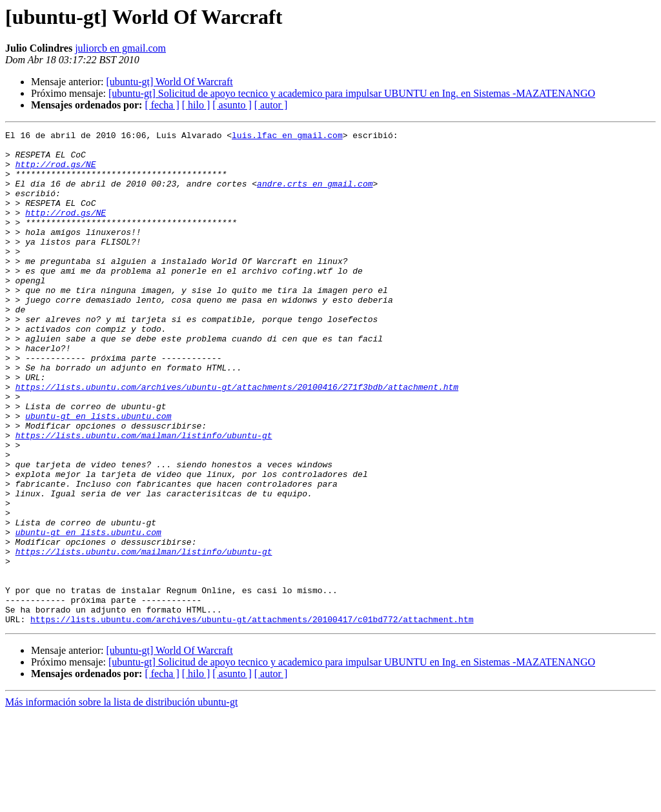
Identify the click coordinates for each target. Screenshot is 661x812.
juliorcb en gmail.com (120, 48)
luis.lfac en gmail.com (287, 137)
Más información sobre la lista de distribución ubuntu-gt (121, 801)
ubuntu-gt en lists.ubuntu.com (98, 474)
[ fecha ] (162, 105)
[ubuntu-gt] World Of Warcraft (169, 82)
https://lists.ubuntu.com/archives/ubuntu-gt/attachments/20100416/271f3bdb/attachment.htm (237, 439)
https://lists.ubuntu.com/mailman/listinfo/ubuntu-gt (144, 497)
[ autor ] (271, 105)
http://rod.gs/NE (56, 172)
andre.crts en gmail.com (315, 195)
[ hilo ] (196, 105)
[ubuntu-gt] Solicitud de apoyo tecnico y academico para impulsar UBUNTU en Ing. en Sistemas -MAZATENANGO (352, 93)
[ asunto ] (232, 105)
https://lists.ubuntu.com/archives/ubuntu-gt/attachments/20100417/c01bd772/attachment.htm (252, 718)
